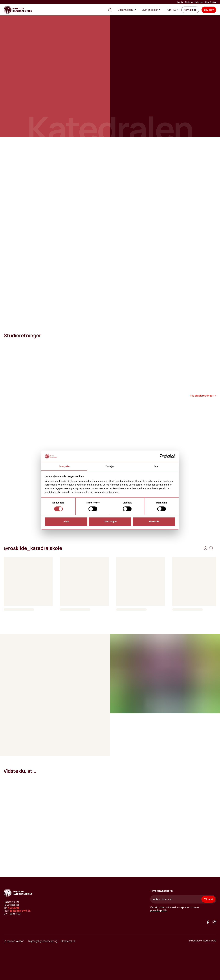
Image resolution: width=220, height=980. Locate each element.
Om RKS (173, 10)
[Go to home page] (18, 10)
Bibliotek (189, 2)
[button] (190, 10)
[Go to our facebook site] (208, 922)
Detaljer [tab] (110, 466)
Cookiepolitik (68, 941)
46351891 (13, 908)
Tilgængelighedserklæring (42, 941)
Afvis (66, 522)
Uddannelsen (127, 10)
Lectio (180, 2)
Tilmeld (208, 899)
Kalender (199, 2)
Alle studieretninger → (203, 396)
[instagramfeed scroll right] (206, 548)
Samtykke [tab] (64, 466)
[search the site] (110, 10)
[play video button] (12, 518)
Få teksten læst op (14, 941)
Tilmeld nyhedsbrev (162, 891)
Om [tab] (156, 466)
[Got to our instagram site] (214, 922)
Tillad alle (154, 522)
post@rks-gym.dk (20, 911)
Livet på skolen (152, 10)
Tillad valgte (110, 522)
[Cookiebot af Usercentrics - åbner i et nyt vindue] (162, 456)
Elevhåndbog (211, 2)
